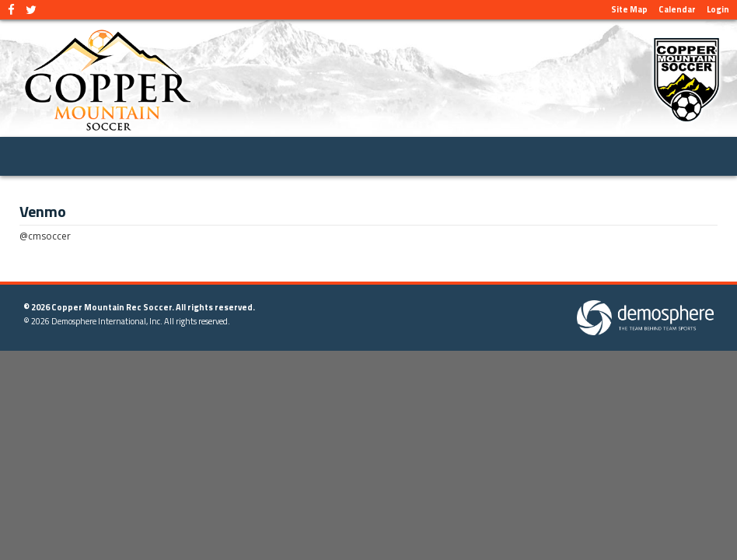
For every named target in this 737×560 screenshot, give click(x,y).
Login (718, 9)
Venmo (43, 212)
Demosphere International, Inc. (107, 321)
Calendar (677, 9)
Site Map (629, 9)
